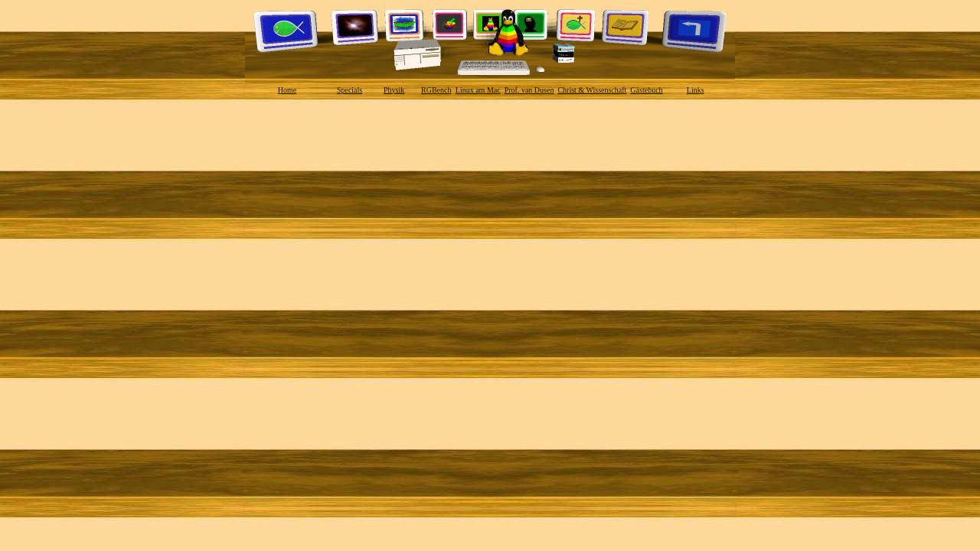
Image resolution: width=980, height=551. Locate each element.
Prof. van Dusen (529, 90)
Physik (394, 90)
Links (696, 90)
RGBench (436, 90)
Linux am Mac (478, 90)
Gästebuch (646, 90)
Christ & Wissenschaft (592, 90)
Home (287, 90)
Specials (350, 90)
